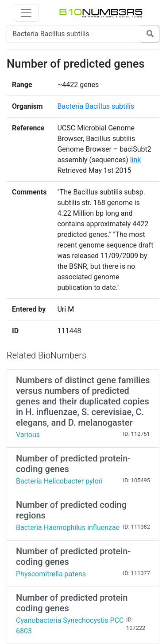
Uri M (66, 309)
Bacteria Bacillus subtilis (96, 106)
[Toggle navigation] (26, 13)
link (136, 160)
